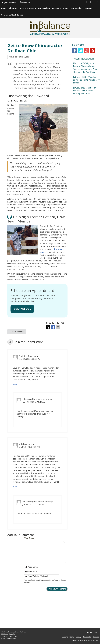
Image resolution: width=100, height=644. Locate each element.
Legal (72, 637)
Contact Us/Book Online (12, 15)
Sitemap (96, 637)
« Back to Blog (17, 332)
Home (4, 8)
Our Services (44, 8)
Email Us (25, 2)
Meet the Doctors (28, 8)
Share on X (48, 327)
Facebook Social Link (75, 51)
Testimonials (77, 8)
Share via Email (58, 327)
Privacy (79, 637)
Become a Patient (60, 8)
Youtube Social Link (87, 51)
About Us (13, 8)
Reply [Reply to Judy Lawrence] (15, 487)
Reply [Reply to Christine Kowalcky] (15, 384)
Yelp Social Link (93, 51)
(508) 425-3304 (10, 2)
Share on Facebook (53, 327)
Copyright (65, 637)
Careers (88, 8)
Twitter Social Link (81, 51)
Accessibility (87, 637)
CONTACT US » (22, 309)
